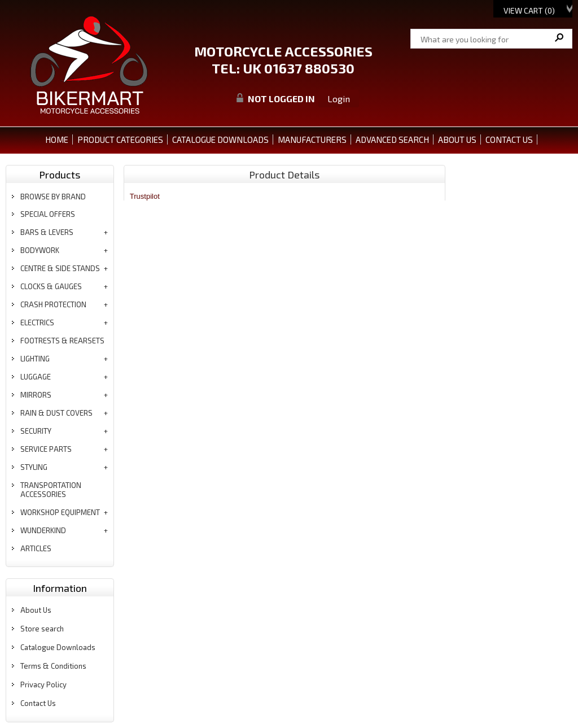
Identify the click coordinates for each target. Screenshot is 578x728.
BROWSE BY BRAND (53, 197)
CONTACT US (509, 140)
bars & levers (47, 232)
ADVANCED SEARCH (392, 140)
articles (36, 548)
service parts (46, 449)
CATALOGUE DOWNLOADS (220, 140)
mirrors (36, 395)
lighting (35, 359)
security (36, 431)
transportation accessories (51, 490)
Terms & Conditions (53, 666)
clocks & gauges (51, 286)
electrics (37, 322)
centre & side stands (60, 268)
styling (34, 467)
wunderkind (43, 530)
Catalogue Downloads (58, 647)
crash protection (53, 304)
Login (339, 99)
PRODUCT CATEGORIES (120, 140)
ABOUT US (457, 140)
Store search (42, 629)
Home (57, 140)
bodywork (40, 250)
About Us (36, 610)
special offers (48, 214)
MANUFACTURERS (312, 140)
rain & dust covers (56, 413)
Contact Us (38, 703)
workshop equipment (60, 512)
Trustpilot (145, 196)
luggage (36, 377)
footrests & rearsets (62, 341)
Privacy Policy (43, 685)
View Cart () (529, 10)
